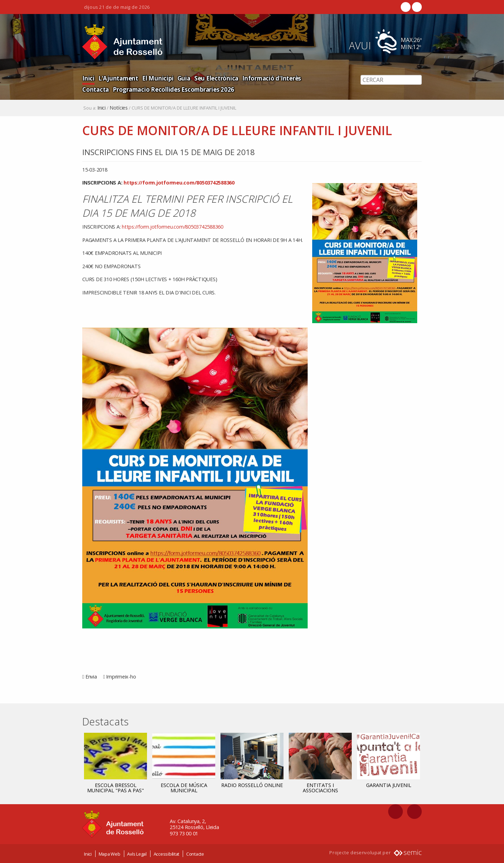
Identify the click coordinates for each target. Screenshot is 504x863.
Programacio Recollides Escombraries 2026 (143, 89)
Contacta (316, 78)
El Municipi (157, 78)
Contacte (195, 854)
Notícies (119, 108)
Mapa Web (110, 854)
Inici (88, 78)
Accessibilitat (167, 854)
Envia (91, 677)
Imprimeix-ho (121, 677)
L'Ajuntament (118, 78)
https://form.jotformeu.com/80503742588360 (179, 183)
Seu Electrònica (215, 78)
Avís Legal (137, 854)
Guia (183, 78)
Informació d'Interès (270, 78)
